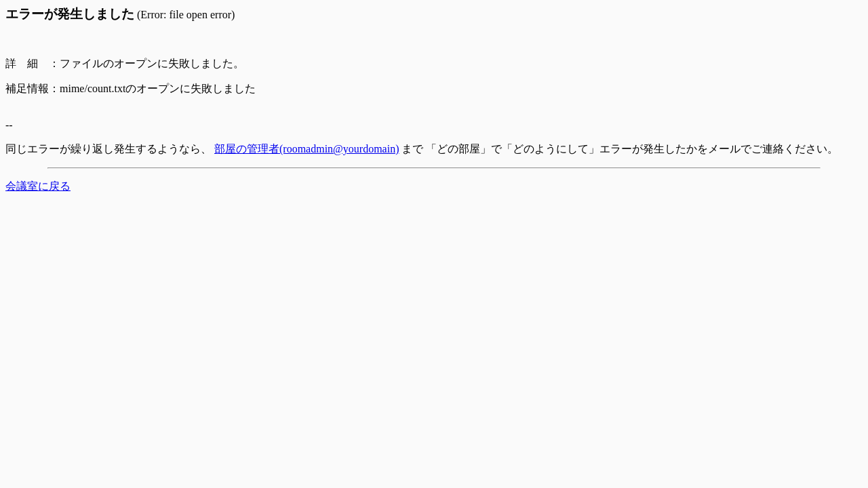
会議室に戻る (38, 186)
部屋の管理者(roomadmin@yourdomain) (307, 149)
